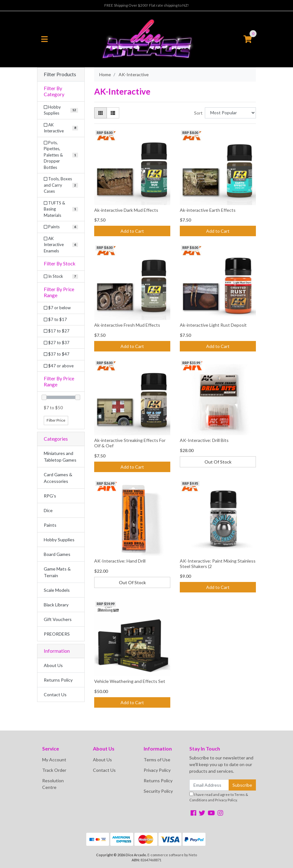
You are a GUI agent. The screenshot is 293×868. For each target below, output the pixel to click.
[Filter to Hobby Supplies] (61, 110)
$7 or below (57, 308)
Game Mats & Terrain (57, 572)
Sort (198, 113)
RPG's (50, 496)
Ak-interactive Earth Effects (208, 210)
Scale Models (57, 590)
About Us (53, 665)
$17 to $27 (57, 331)
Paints (50, 525)
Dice (48, 510)
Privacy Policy (157, 770)
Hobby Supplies (59, 540)
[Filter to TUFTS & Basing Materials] (61, 209)
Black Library (56, 605)
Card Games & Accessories (58, 478)
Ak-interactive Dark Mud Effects (126, 210)
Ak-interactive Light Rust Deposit (213, 325)
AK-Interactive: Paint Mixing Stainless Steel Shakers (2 (218, 564)
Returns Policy (58, 680)
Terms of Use (157, 760)
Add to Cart (132, 231)
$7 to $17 (55, 319)
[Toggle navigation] (44, 39)
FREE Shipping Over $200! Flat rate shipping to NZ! (147, 5)
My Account (54, 760)
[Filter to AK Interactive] (61, 128)
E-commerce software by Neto (172, 855)
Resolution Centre (53, 784)
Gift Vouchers (58, 619)
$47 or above (59, 366)
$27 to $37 (57, 343)
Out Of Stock (218, 462)
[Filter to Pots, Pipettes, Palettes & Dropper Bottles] (61, 155)
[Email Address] (209, 785)
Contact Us (55, 694)
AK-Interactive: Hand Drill (120, 561)
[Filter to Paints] (61, 227)
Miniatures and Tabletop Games (60, 457)
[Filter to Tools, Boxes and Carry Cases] (61, 185)
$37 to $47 (57, 354)
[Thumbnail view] (101, 113)
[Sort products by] (230, 113)
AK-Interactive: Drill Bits (204, 440)
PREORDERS (57, 634)
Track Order (54, 770)
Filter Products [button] (60, 74)
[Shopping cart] (248, 39)
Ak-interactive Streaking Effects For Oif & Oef (130, 443)
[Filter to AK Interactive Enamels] (61, 245)
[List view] (113, 113)
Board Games (57, 554)
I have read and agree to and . (219, 797)
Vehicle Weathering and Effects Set (130, 681)
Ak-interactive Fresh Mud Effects (127, 325)
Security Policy (158, 791)
